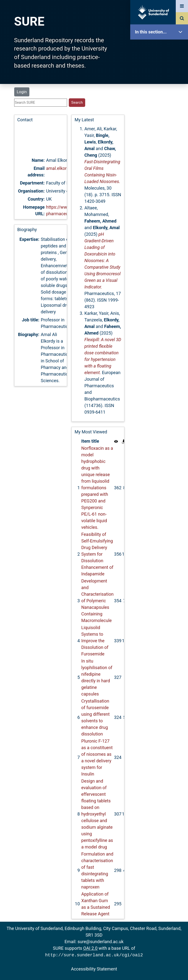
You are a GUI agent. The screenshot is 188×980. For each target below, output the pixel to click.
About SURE (160, 78)
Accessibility (160, 187)
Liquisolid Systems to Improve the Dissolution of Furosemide (95, 641)
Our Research (160, 63)
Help (160, 171)
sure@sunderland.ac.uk (101, 942)
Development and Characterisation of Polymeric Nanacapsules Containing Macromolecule (97, 601)
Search (160, 109)
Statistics (160, 140)
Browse (160, 94)
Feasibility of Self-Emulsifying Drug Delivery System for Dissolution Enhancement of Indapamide (97, 554)
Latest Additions (160, 125)
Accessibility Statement (94, 968)
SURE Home (160, 47)
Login (22, 92)
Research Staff (160, 156)
